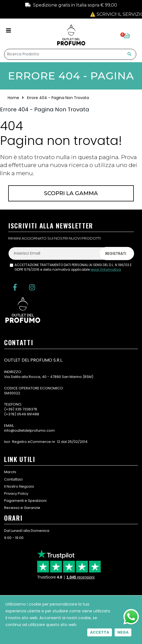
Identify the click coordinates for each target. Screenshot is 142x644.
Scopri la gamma (71, 193)
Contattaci (13, 479)
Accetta (100, 632)
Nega (123, 632)
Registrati (116, 254)
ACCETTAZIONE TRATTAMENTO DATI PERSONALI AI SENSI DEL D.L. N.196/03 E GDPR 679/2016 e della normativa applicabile (73, 267)
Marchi (10, 472)
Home (13, 98)
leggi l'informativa (106, 269)
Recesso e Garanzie (22, 508)
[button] (130, 36)
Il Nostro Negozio (19, 486)
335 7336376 (26, 409)
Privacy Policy (16, 494)
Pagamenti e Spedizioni (25, 501)
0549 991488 (28, 414)
